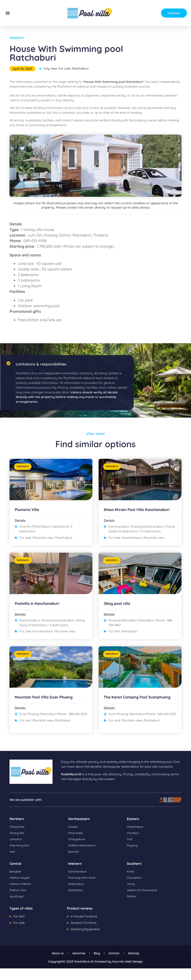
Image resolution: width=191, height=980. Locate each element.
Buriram (74, 864)
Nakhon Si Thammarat (143, 902)
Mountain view (43, 538)
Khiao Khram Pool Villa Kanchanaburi (127, 512)
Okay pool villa (119, 607)
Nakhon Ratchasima (83, 858)
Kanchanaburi (132, 542)
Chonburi (133, 845)
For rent (114, 635)
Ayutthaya (17, 909)
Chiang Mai (18, 839)
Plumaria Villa (28, 509)
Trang (131, 896)
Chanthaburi (136, 839)
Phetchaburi (63, 538)
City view (50, 68)
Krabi (131, 884)
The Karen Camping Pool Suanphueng (128, 707)
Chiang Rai (17, 845)
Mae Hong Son (20, 858)
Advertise (75, 965)
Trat (130, 851)
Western (17, 38)
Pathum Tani (19, 902)
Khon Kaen (76, 845)
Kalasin (73, 839)
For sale (64, 68)
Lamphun (16, 851)
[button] (8, 13)
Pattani (132, 909)
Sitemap (142, 965)
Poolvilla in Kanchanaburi (40, 607)
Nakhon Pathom (21, 896)
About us (49, 965)
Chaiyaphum (77, 851)
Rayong (133, 858)
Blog (97, 965)
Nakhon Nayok (20, 890)
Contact (118, 965)
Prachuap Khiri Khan (83, 890)
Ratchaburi (80, 68)
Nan (13, 864)
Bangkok (16, 884)
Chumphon (135, 890)
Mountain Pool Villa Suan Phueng (47, 705)
